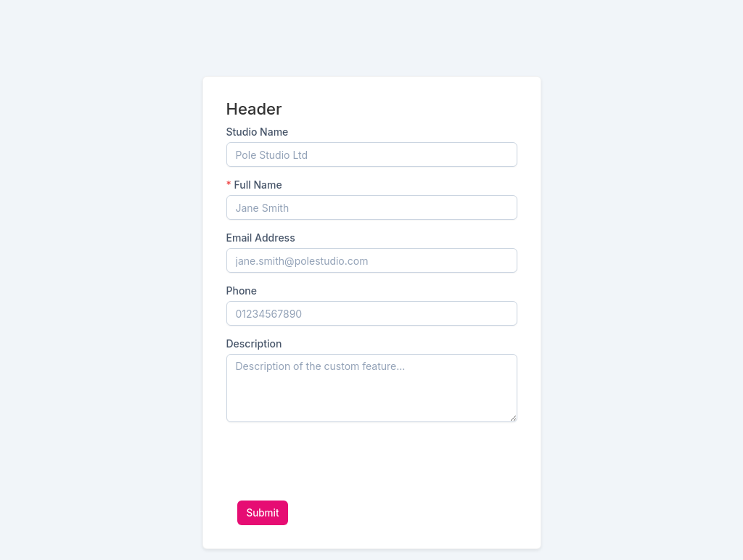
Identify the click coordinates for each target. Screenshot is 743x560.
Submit (263, 513)
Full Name (254, 185)
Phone (242, 291)
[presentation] (337, 461)
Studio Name (258, 132)
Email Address (261, 238)
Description (254, 343)
